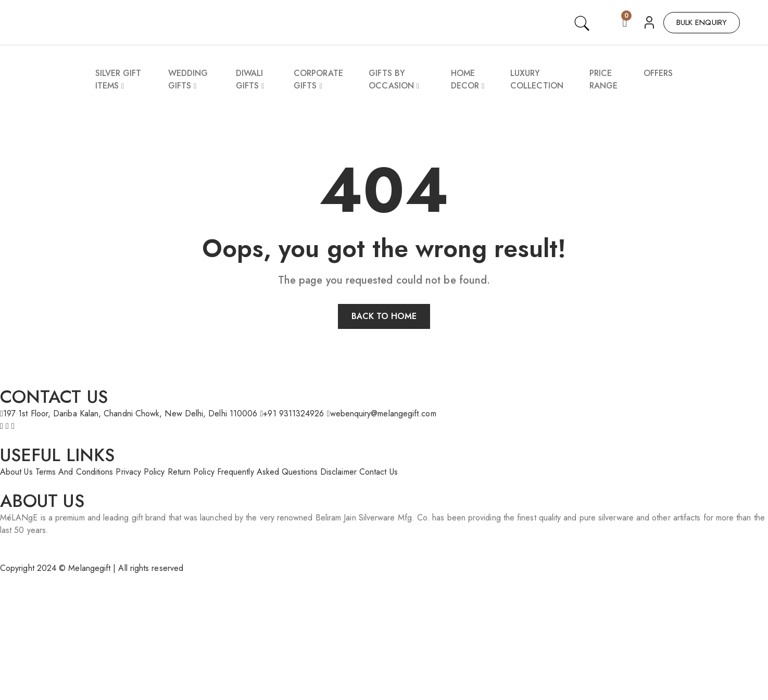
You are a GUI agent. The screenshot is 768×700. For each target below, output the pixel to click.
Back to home (384, 316)
